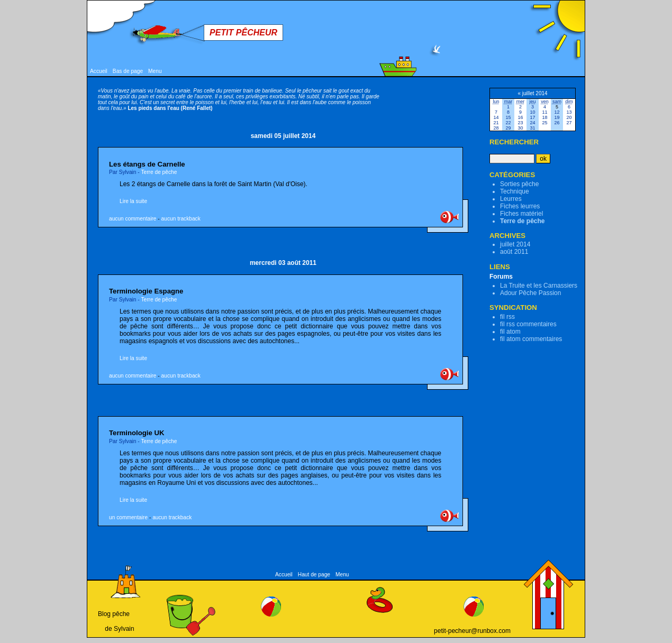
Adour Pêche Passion (530, 293)
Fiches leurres (520, 206)
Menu (155, 71)
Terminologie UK (137, 433)
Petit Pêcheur (243, 33)
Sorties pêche (519, 184)
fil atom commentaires (531, 339)
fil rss (507, 317)
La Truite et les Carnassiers (539, 286)
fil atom (510, 332)
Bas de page (128, 71)
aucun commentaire (133, 219)
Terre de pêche (159, 172)
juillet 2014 (515, 244)
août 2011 (514, 252)
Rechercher (514, 142)
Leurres (511, 199)
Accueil (99, 71)
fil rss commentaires (528, 324)
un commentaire (128, 517)
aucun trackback (181, 219)
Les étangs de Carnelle (147, 164)
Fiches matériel (521, 214)
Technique (515, 191)
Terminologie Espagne (146, 291)
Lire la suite (133, 201)
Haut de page (314, 575)
